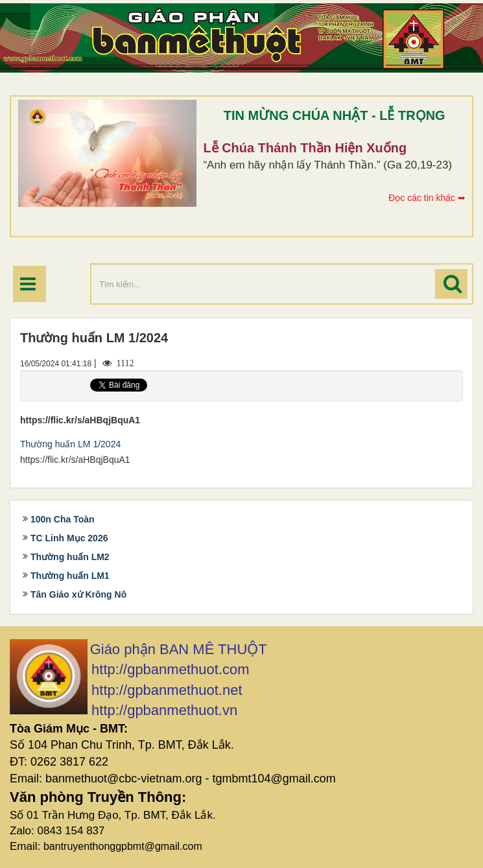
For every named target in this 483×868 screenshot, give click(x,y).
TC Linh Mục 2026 (69, 538)
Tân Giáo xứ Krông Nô (78, 594)
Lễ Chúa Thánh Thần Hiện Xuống (305, 148)
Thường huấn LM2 (70, 557)
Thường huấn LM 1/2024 (70, 444)
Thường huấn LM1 (70, 576)
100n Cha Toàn (63, 519)
